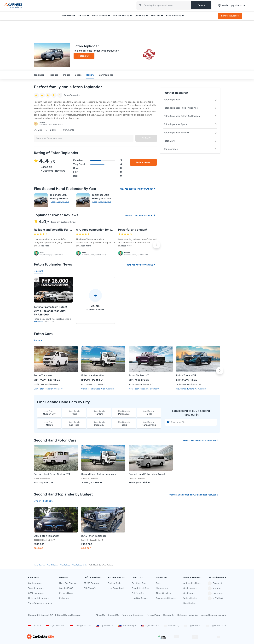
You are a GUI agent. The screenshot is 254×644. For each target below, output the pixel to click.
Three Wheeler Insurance (40, 603)
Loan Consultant (116, 588)
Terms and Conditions (133, 615)
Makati (49, 423)
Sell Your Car (138, 593)
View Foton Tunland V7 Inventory (144, 389)
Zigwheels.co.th (216, 625)
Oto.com (35, 625)
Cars (158, 583)
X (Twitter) (215, 598)
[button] (156, 245)
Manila (149, 412)
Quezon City (49, 412)
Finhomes (64, 598)
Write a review (143, 162)
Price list (53, 75)
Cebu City (99, 423)
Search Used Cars (140, 588)
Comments (67, 130)
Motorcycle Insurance (39, 598)
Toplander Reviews (145, 215)
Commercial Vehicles (166, 598)
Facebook (215, 583)
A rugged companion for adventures (101, 230)
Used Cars (140, 16)
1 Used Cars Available (59, 202)
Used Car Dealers (140, 598)
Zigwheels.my (150, 625)
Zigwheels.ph (105, 625)
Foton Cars (84, 56)
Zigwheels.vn (193, 625)
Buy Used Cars (139, 583)
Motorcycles (162, 588)
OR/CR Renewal (91, 583)
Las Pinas (74, 423)
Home (36, 565)
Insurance (68, 16)
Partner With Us (121, 16)
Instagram (215, 593)
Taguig (124, 423)
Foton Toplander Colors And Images (190, 116)
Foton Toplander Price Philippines (190, 108)
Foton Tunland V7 (139, 375)
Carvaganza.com (81, 625)
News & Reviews (174, 16)
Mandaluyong (149, 423)
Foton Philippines (53, 565)
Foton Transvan (43, 375)
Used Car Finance (68, 583)
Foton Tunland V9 (186, 375)
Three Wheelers (163, 593)
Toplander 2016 (101, 195)
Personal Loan (66, 593)
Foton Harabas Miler (93, 375)
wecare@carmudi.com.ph (214, 615)
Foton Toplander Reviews (190, 133)
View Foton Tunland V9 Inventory (191, 389)
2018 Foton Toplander (46, 536)
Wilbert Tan (39, 322)
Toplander (39, 75)
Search (201, 5)
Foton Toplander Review (80, 565)
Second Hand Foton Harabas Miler (100, 474)
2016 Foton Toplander (94, 536)
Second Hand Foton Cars (205, 441)
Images (66, 75)
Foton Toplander (190, 100)
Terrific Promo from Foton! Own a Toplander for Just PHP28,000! (50, 311)
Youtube (214, 588)
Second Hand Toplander (142, 189)
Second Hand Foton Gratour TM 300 (53, 474)
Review (90, 75)
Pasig (74, 412)
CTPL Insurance (36, 593)
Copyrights (169, 615)
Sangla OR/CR (66, 588)
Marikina (99, 412)
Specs (78, 75)
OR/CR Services (100, 16)
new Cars (42, 565)
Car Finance (189, 593)
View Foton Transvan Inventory (48, 389)
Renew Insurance (230, 16)
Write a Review (190, 598)
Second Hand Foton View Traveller (147, 474)
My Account (239, 5)
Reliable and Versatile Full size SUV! (58, 230)
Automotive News (146, 265)
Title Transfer (90, 588)
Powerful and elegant (133, 230)
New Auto (156, 16)
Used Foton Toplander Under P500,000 (198, 495)
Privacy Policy (153, 615)
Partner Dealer (115, 583)
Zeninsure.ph (127, 625)
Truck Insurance (36, 588)
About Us (100, 615)
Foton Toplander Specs (190, 124)
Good (98, 168)
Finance (83, 16)
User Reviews (190, 603)
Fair (98, 172)
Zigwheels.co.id (55, 625)
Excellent (98, 160)
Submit (146, 138)
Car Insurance (106, 75)
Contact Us (113, 615)
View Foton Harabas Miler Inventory (98, 389)
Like (38, 130)
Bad (98, 176)
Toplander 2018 (59, 195)
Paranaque (124, 412)
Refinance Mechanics (188, 615)
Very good (98, 164)
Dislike (51, 130)
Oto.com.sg (171, 625)
